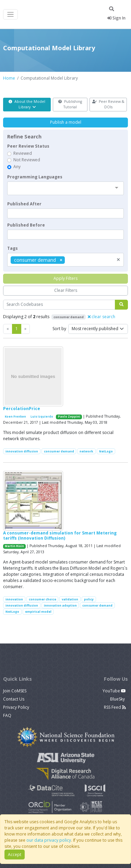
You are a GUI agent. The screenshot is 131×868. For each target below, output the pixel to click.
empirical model (38, 612)
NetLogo (106, 451)
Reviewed (23, 153)
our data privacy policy (49, 840)
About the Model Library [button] (27, 104)
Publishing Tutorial (70, 104)
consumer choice (43, 599)
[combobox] (65, 188)
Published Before (26, 225)
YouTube (114, 691)
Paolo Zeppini (69, 417)
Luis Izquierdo (42, 417)
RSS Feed (115, 707)
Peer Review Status (28, 146)
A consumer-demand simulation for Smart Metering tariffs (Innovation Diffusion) (60, 535)
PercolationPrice (22, 409)
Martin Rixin (14, 546)
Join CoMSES (15, 691)
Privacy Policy (16, 707)
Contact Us (14, 699)
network (86, 451)
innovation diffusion (22, 451)
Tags (13, 248)
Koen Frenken (15, 417)
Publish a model (66, 122)
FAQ (7, 715)
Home (9, 78)
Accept (15, 855)
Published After (24, 204)
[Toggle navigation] (10, 15)
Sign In (116, 18)
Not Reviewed (27, 160)
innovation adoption (60, 605)
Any (17, 167)
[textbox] (65, 213)
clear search (102, 317)
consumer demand (59, 451)
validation (70, 599)
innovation (14, 599)
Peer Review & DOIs (108, 104)
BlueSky (118, 699)
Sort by (59, 329)
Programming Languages (35, 177)
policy (89, 599)
